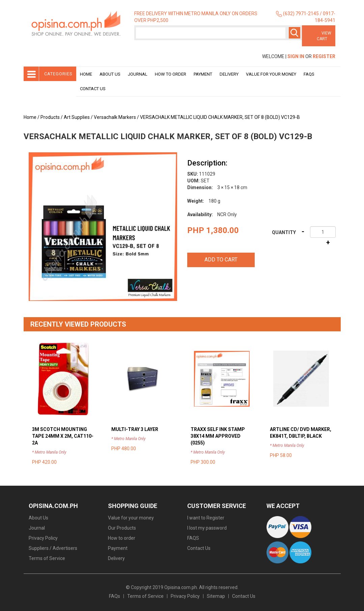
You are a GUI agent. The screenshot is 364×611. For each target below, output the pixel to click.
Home (86, 74)
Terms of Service (47, 558)
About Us (110, 74)
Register (324, 56)
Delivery (229, 74)
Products (50, 117)
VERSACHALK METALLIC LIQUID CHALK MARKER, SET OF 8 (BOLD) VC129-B (220, 117)
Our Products (122, 528)
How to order (171, 74)
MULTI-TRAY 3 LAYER (135, 429)
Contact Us (93, 89)
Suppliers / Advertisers (53, 548)
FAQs (115, 596)
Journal (138, 74)
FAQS (193, 538)
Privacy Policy (43, 538)
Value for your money (271, 74)
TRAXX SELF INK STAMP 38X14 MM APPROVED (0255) (218, 436)
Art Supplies (77, 117)
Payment (203, 74)
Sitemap (216, 596)
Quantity (284, 232)
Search (295, 33)
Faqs (309, 74)
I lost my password (207, 528)
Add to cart (221, 260)
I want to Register (206, 518)
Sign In (296, 56)
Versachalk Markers (115, 117)
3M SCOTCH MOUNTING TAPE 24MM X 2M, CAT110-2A (63, 436)
